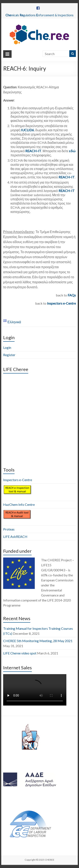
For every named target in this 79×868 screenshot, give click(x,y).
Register (9, 355)
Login (7, 347)
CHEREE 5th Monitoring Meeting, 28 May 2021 (38, 641)
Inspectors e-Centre (61, 303)
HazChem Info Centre (19, 504)
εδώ (72, 151)
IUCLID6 (27, 130)
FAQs (72, 295)
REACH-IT (33, 151)
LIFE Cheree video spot (20, 653)
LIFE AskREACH (15, 536)
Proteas (9, 529)
